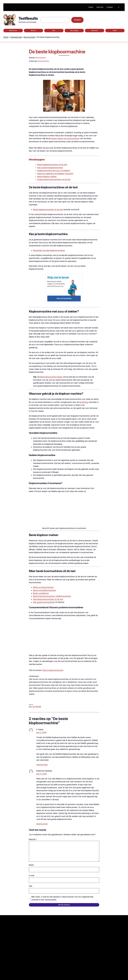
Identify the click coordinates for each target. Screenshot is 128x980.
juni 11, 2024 (42, 774)
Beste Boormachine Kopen (51, 377)
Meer (115, 30)
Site (31, 886)
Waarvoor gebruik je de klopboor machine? (55, 174)
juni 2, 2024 (41, 732)
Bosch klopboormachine (53, 670)
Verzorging (74, 30)
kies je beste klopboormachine (50, 168)
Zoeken (77, 20)
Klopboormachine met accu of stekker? (54, 171)
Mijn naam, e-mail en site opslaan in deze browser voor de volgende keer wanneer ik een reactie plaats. (62, 898)
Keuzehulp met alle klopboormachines (49, 250)
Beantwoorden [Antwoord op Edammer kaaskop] (42, 824)
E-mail (32, 875)
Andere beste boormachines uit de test (54, 179)
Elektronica (13, 30)
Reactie (33, 839)
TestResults (28, 18)
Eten (54, 30)
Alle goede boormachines (44, 602)
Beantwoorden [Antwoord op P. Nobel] (42, 765)
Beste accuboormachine (43, 587)
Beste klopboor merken (47, 177)
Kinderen (95, 30)
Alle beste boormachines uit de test (48, 599)
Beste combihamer (41, 593)
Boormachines (44, 61)
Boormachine (29, 37)
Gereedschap (16, 37)
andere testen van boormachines (65, 138)
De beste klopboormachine (57, 52)
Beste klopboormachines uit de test (52, 165)
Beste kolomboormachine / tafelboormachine (52, 596)
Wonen (33, 30)
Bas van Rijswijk (35, 706)
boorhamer (84, 402)
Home (6, 37)
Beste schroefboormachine (44, 590)
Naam (31, 865)
